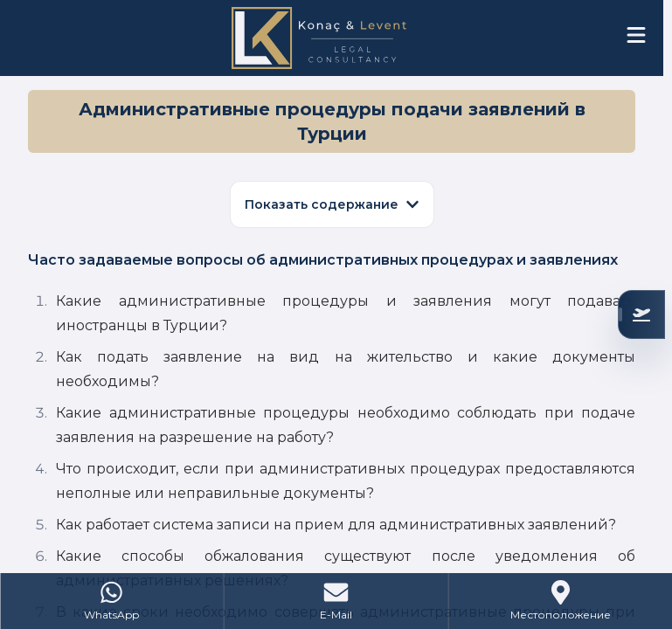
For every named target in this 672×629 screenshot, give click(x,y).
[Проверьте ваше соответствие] (641, 314)
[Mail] (337, 601)
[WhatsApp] (112, 601)
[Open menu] (636, 35)
